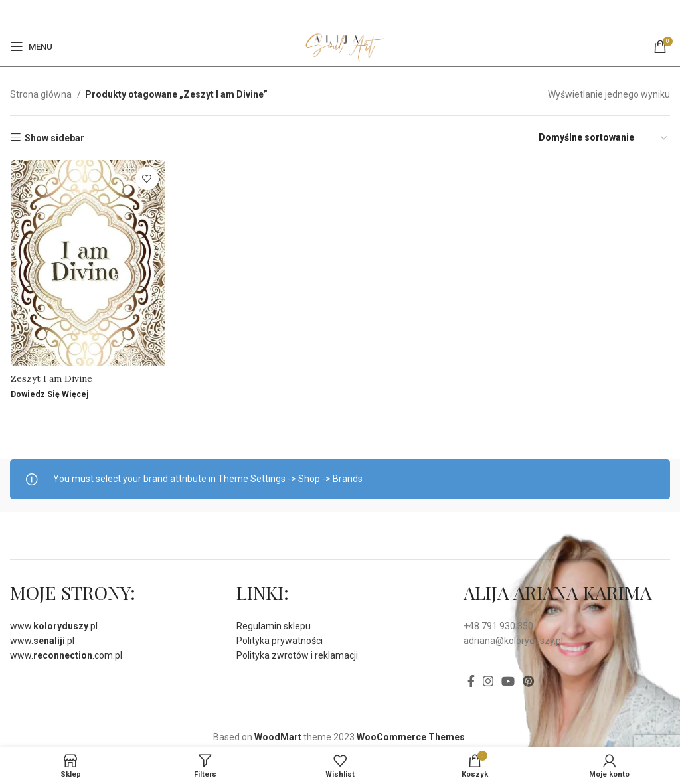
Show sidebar (54, 138)
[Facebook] (332, 13)
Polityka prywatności (280, 641)
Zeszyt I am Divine (51, 379)
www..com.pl (66, 655)
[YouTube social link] (508, 681)
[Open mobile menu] (31, 46)
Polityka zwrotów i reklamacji (297, 655)
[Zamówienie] (604, 138)
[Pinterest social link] (347, 13)
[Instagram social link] (488, 681)
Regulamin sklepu (274, 626)
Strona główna (42, 94)
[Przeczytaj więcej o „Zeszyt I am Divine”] (49, 396)
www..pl (54, 626)
